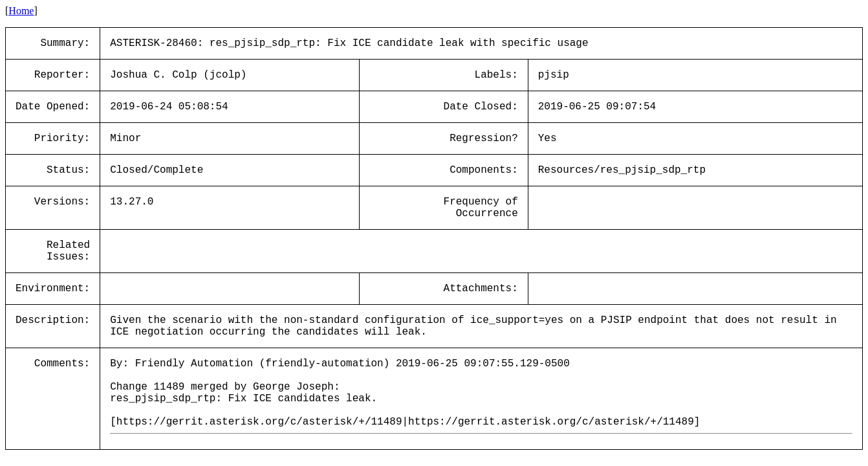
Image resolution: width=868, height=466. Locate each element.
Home (21, 11)
